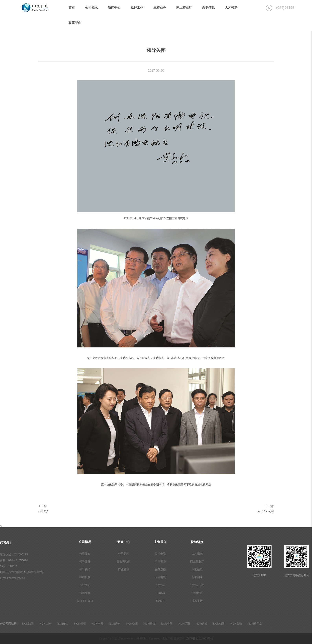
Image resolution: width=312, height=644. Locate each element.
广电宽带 (160, 562)
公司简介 (44, 511)
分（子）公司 (266, 511)
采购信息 (197, 569)
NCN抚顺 (80, 624)
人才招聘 (197, 554)
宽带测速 (197, 577)
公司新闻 (124, 554)
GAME (160, 601)
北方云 (160, 585)
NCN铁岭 (201, 624)
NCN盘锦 (236, 624)
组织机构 (85, 577)
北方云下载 (197, 585)
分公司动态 (124, 562)
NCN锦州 (132, 624)
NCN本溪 (97, 624)
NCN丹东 (115, 624)
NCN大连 (45, 624)
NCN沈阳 (28, 624)
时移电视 (160, 577)
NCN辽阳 (184, 624)
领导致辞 (85, 562)
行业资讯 (124, 569)
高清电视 (160, 554)
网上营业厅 (197, 562)
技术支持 (197, 601)
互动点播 (160, 569)
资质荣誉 (85, 593)
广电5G (160, 593)
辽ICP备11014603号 (199, 639)
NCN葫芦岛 (255, 624)
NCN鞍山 (63, 624)
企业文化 (85, 585)
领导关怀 (85, 569)
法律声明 (197, 593)
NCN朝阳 (219, 624)
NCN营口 (149, 624)
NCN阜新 (167, 624)
